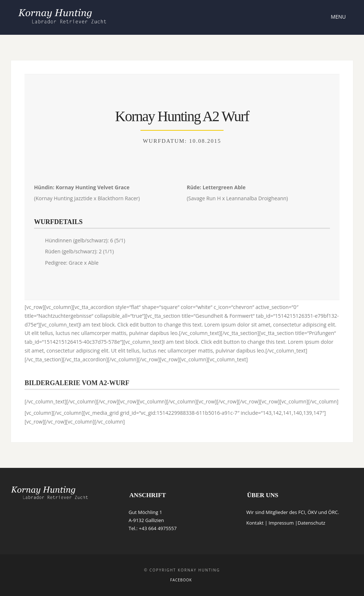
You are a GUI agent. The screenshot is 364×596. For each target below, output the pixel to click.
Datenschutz (311, 523)
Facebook (181, 580)
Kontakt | (257, 523)
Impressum (281, 523)
